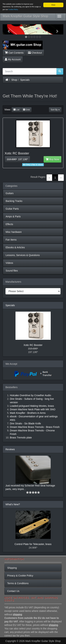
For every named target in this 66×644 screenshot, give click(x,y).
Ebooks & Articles (15, 247)
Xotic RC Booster (33, 345)
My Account (13, 59)
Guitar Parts (12, 209)
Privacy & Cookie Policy (20, 576)
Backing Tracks (14, 201)
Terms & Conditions (18, 583)
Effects (9, 224)
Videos (9, 263)
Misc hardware (14, 232)
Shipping (12, 568)
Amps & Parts (13, 216)
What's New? (13, 504)
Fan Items (11, 240)
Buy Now (52, 159)
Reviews (10, 449)
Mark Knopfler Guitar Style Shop (26, 16)
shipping (17, 614)
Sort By (55, 110)
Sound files (12, 271)
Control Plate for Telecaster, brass (33, 544)
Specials (25, 80)
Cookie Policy (13, 9)
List (16, 110)
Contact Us (13, 591)
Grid (26, 110)
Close (53, 5)
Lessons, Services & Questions (23, 255)
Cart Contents (14, 53)
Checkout (35, 53)
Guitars (10, 193)
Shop (14, 80)
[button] (7, 29)
